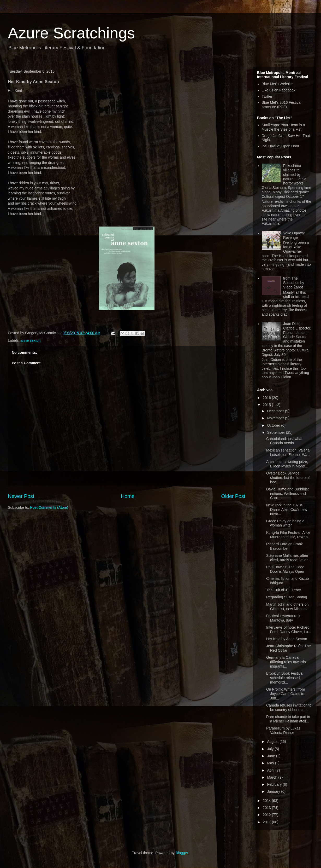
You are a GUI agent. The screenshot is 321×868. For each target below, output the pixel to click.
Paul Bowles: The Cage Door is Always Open (285, 569)
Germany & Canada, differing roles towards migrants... (286, 662)
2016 (267, 398)
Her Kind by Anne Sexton (287, 639)
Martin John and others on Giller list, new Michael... (288, 607)
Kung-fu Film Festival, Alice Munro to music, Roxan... (289, 535)
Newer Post (21, 496)
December (276, 411)
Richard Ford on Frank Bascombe (284, 546)
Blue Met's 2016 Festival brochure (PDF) (282, 105)
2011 (267, 822)
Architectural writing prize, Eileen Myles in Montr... (287, 464)
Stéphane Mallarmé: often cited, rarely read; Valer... (288, 558)
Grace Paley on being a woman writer (285, 523)
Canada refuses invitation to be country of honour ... (289, 707)
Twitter (267, 96)
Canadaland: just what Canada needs (284, 441)
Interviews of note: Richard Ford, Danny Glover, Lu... (289, 630)
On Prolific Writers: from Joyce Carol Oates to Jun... (286, 694)
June (271, 756)
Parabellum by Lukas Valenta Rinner (283, 730)
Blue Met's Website (277, 84)
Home (128, 496)
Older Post (233, 496)
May (271, 763)
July (271, 749)
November (276, 418)
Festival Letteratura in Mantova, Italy (284, 618)
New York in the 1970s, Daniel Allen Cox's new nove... (287, 510)
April (271, 770)
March (273, 777)
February (275, 784)
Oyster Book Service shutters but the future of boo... (288, 478)
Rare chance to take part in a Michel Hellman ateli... (288, 719)
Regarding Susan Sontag (287, 597)
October (274, 425)
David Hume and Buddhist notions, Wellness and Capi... (287, 494)
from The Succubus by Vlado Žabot (294, 283)
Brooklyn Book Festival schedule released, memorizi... (285, 678)
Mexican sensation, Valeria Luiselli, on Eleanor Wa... (288, 452)
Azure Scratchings (71, 33)
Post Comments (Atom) (49, 507)
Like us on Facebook (279, 90)
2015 (267, 405)
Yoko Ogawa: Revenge (294, 235)
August (273, 742)
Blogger (182, 853)
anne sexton (31, 340)
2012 (267, 815)
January (274, 791)
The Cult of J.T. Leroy (284, 590)
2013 (267, 808)
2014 (267, 801)
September (276, 432)
